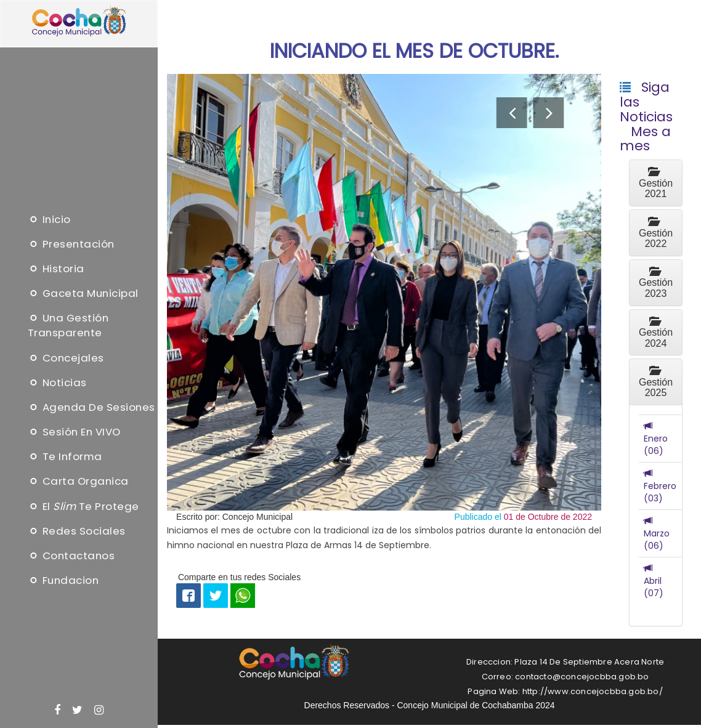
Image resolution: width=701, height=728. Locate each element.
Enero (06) (656, 439)
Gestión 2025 (656, 382)
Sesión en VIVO (74, 432)
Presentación (71, 244)
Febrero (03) (660, 486)
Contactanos (71, 556)
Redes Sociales (77, 531)
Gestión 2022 (656, 233)
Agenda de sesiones (91, 407)
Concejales (66, 358)
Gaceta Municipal (83, 293)
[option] (384, 292)
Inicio (49, 219)
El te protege (83, 506)
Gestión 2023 (656, 283)
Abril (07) (654, 581)
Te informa (65, 456)
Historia (56, 269)
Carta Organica (78, 482)
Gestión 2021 (656, 183)
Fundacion (63, 580)
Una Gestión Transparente (68, 326)
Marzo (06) (657, 533)
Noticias (57, 382)
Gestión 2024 (656, 333)
